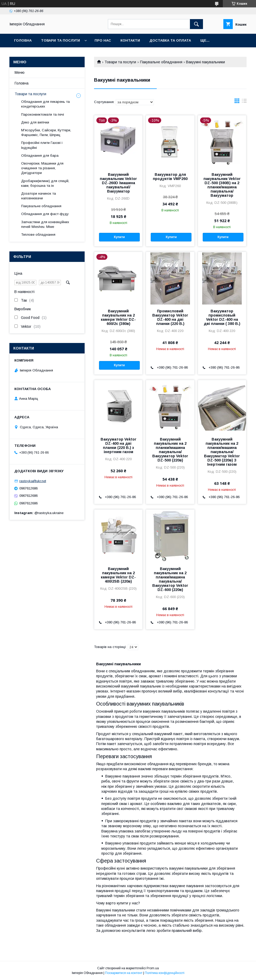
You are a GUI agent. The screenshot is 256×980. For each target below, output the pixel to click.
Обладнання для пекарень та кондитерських (45, 104)
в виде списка (244, 102)
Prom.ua (153, 968)
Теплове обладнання (38, 235)
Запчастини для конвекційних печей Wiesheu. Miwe (45, 224)
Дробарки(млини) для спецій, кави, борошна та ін (45, 183)
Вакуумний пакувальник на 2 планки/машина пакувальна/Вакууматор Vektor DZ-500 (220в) (170, 450)
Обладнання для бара (40, 156)
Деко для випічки (35, 122)
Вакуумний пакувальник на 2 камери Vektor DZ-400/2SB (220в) (118, 575)
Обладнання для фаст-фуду (45, 214)
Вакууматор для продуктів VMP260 (170, 177)
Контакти (130, 40)
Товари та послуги (60, 40)
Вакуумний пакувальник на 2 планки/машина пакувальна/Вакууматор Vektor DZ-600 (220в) (170, 579)
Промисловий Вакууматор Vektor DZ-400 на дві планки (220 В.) (170, 317)
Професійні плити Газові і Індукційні (42, 145)
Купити (119, 237)
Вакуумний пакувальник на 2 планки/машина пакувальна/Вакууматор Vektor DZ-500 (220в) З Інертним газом (222, 452)
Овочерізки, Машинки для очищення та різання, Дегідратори (42, 168)
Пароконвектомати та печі (43, 114)
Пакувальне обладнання (161, 62)
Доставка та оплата (170, 40)
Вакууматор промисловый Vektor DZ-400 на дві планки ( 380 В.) (222, 317)
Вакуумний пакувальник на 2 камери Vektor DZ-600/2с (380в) (118, 317)
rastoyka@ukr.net (33, 481)
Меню (20, 72)
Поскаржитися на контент (124, 973)
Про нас (103, 40)
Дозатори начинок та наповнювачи (39, 196)
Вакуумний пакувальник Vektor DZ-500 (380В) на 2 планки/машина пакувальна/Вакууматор (222, 185)
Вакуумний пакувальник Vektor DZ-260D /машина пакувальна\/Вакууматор (118, 183)
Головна (23, 40)
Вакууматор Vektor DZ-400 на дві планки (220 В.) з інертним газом (118, 446)
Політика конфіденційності (165, 973)
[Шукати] (196, 24)
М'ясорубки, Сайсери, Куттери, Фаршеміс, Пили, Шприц (46, 133)
